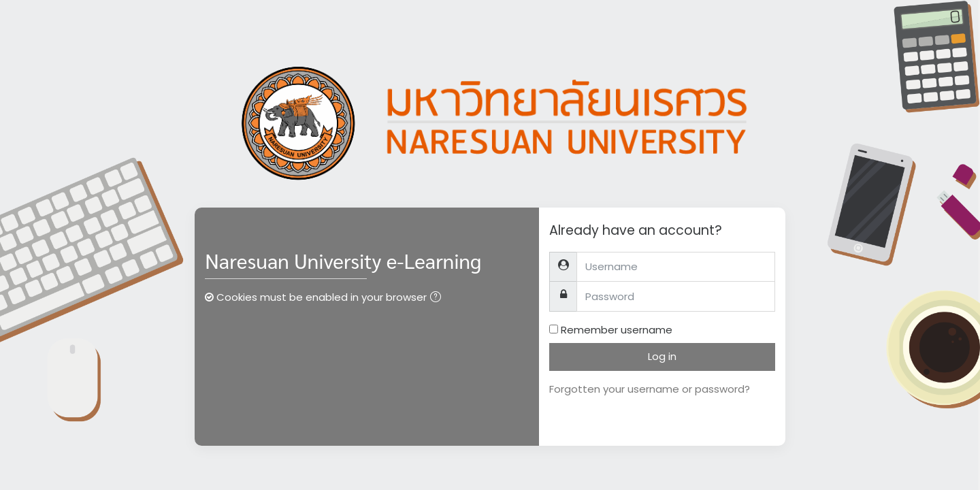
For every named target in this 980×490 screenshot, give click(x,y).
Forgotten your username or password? (650, 389)
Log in (662, 356)
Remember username (617, 330)
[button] (438, 298)
